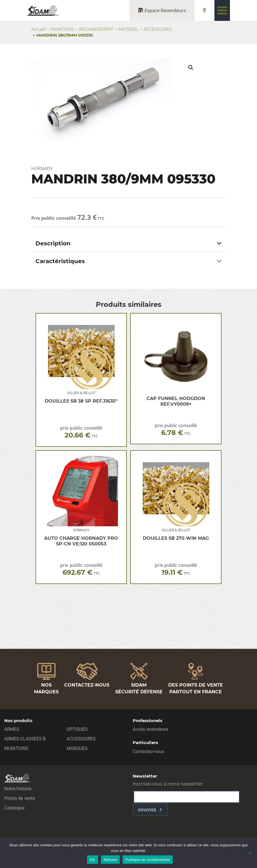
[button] (191, 68)
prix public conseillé (81, 432)
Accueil (38, 29)
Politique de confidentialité (148, 860)
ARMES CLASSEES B (25, 739)
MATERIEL (128, 29)
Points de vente (20, 798)
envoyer (147, 810)
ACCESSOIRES (158, 29)
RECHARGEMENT (96, 29)
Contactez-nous (149, 752)
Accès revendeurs (151, 729)
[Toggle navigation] (222, 10)
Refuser (110, 860)
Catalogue (14, 808)
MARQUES (77, 748)
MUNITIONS (62, 29)
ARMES (12, 729)
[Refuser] (250, 853)
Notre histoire (18, 789)
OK (93, 860)
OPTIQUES (77, 729)
